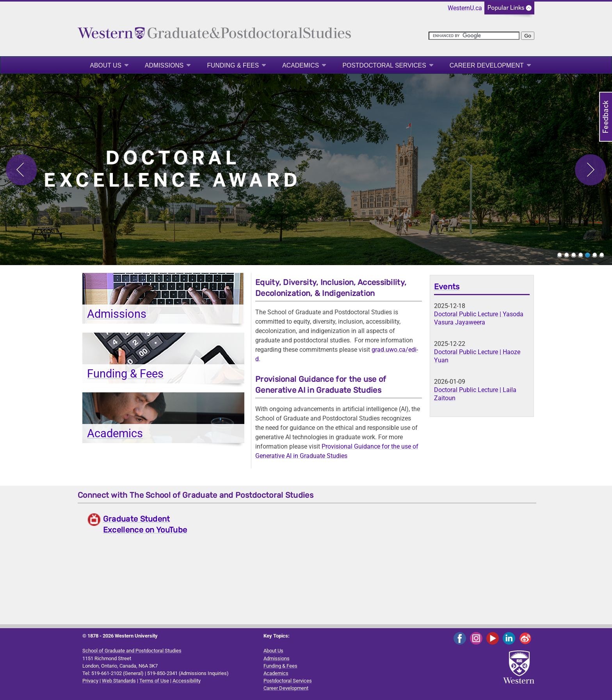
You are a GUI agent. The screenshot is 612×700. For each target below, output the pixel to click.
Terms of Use (154, 681)
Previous (21, 170)
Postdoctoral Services (384, 65)
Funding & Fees (233, 65)
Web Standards (119, 681)
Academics (301, 65)
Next (591, 170)
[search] (474, 36)
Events (447, 287)
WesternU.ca (465, 8)
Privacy (90, 681)
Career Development (487, 65)
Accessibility (187, 681)
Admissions (164, 65)
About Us (106, 65)
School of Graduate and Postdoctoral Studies (132, 651)
